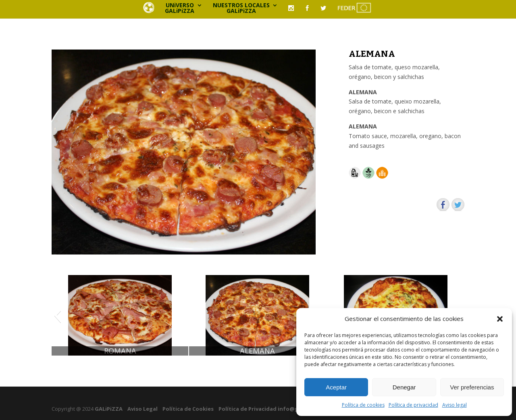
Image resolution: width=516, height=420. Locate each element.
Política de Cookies (188, 409)
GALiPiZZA (108, 409)
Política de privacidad (413, 405)
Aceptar (336, 387)
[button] (500, 319)
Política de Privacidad (248, 409)
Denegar (404, 387)
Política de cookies (363, 405)
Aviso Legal (143, 409)
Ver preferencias (472, 387)
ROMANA (120, 351)
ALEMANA (257, 351)
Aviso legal (455, 405)
